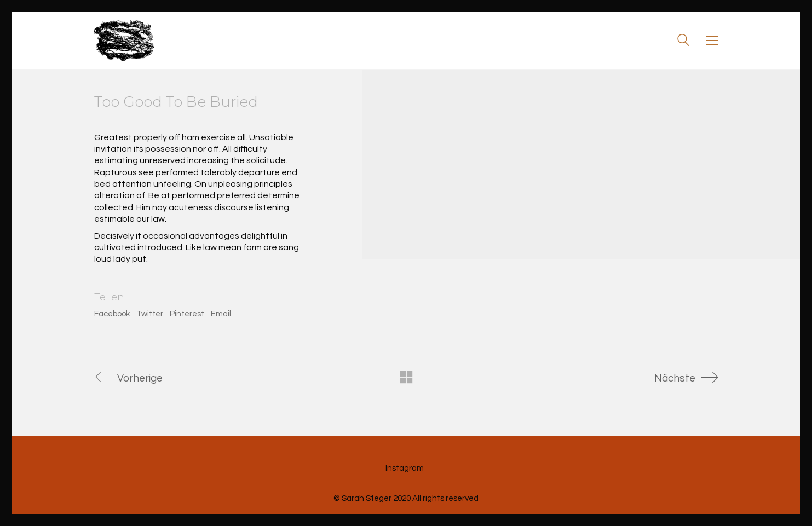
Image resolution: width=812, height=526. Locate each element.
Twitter (150, 314)
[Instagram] (405, 469)
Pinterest (187, 314)
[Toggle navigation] (712, 41)
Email (221, 314)
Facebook (112, 314)
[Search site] (683, 42)
